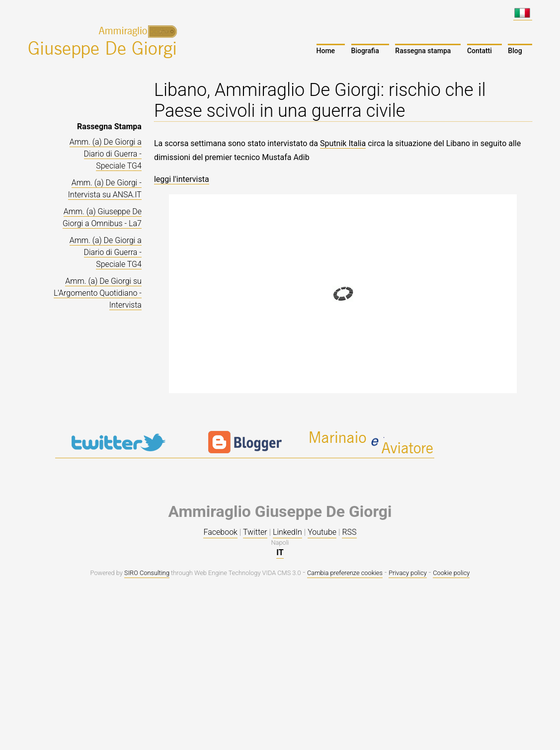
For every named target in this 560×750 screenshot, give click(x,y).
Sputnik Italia (343, 143)
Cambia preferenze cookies (345, 573)
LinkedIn (287, 532)
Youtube (322, 532)
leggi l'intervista (182, 179)
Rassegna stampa (423, 51)
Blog (515, 51)
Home (326, 51)
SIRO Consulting (147, 573)
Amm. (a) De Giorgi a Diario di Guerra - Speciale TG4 (106, 154)
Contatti (480, 51)
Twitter (255, 532)
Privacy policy (407, 573)
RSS (349, 532)
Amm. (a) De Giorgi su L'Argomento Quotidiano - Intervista (98, 293)
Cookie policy (451, 573)
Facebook (220, 532)
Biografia (365, 51)
